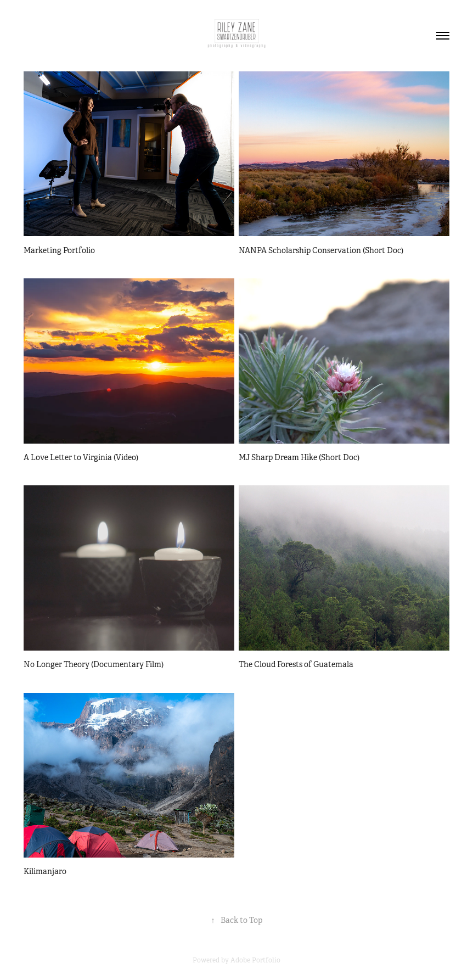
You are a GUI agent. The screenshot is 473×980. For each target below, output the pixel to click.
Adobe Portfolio (255, 960)
